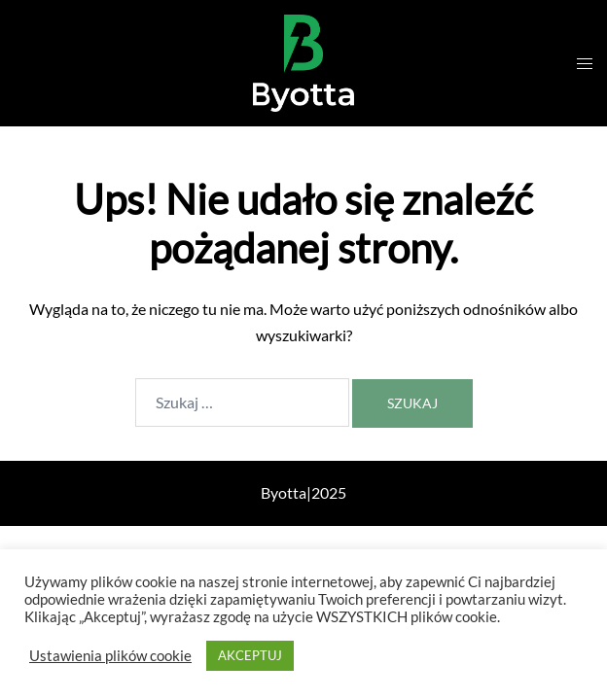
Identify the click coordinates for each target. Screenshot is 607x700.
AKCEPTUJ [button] (250, 655)
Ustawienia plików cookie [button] (110, 656)
